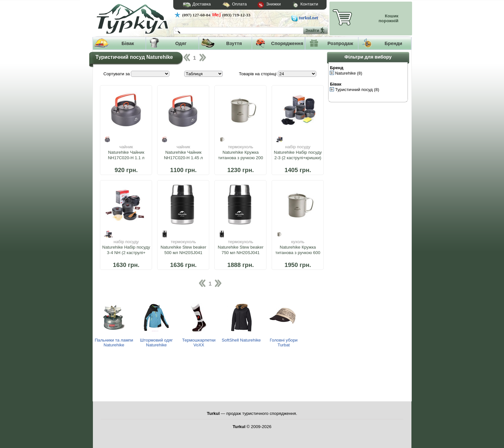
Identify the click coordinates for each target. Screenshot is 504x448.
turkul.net (309, 18)
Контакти (299, 5)
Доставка (195, 5)
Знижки (264, 5)
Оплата (229, 5)
